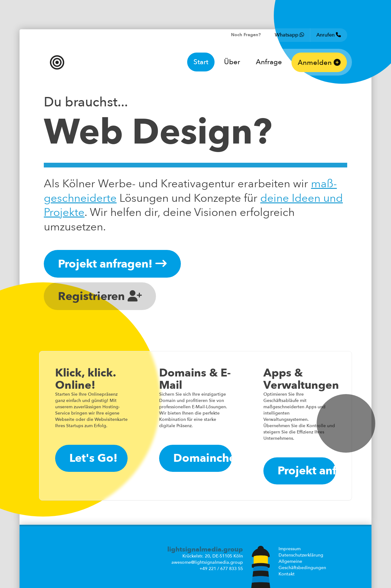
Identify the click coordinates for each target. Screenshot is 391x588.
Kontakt (287, 574)
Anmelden (319, 63)
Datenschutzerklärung (301, 555)
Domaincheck (202, 458)
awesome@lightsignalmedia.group (207, 562)
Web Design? (158, 132)
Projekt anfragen (307, 471)
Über (232, 62)
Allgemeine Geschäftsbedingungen (302, 565)
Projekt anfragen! (112, 264)
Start (201, 62)
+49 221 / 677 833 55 (221, 569)
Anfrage (269, 62)
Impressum (290, 549)
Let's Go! (93, 458)
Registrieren (100, 296)
